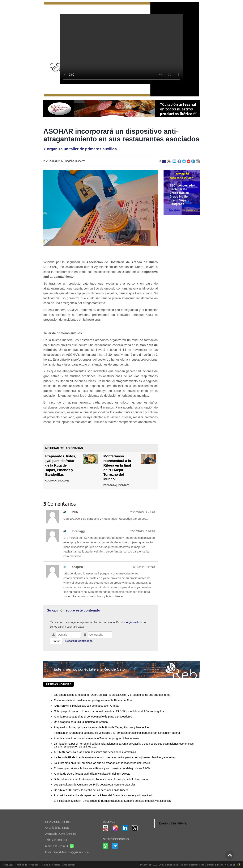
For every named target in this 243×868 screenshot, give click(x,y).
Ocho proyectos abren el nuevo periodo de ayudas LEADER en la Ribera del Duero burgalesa (110, 711)
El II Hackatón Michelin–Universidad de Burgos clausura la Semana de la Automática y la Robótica (112, 801)
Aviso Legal (9, 865)
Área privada (69, 865)
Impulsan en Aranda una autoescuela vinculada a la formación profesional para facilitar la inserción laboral (117, 733)
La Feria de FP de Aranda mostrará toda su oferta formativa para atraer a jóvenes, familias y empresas (115, 757)
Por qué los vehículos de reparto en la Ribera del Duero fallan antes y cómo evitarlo (103, 795)
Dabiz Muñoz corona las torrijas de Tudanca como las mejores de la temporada (101, 779)
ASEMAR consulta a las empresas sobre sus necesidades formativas (95, 752)
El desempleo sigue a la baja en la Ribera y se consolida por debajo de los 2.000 (102, 768)
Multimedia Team (214, 865)
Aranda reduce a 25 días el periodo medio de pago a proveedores (93, 717)
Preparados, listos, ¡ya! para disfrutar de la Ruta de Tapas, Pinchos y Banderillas (61, 465)
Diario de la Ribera (173, 823)
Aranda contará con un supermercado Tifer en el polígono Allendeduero (96, 738)
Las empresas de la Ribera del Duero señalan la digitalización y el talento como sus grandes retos (112, 695)
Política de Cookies (51, 865)
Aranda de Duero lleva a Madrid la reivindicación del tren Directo (92, 774)
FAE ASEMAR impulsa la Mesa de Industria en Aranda (86, 706)
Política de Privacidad (27, 865)
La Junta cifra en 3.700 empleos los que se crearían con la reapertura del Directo (102, 763)
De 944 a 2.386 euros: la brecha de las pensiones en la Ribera (91, 790)
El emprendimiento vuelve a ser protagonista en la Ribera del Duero (94, 700)
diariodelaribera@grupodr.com (71, 852)
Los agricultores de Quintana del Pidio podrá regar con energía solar (94, 785)
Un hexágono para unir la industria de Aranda (81, 722)
